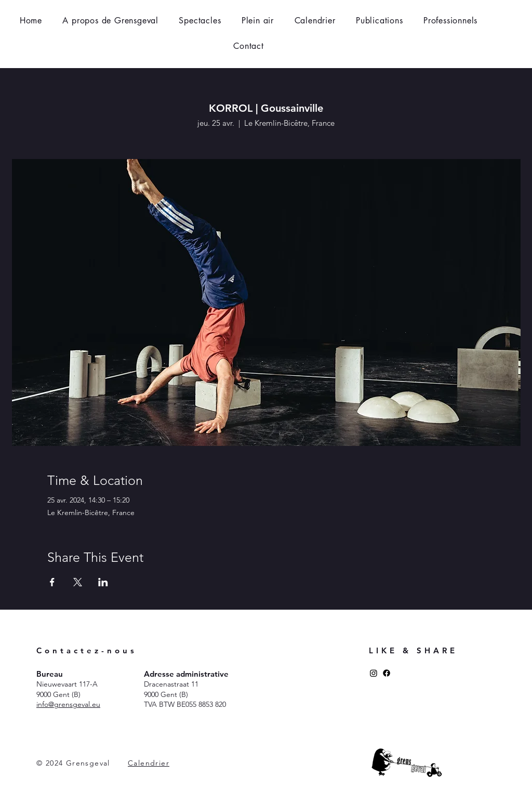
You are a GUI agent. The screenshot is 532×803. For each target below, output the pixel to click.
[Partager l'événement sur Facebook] (52, 582)
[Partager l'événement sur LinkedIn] (103, 582)
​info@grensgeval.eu (68, 704)
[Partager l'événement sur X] (78, 582)
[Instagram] (374, 673)
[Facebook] (387, 673)
